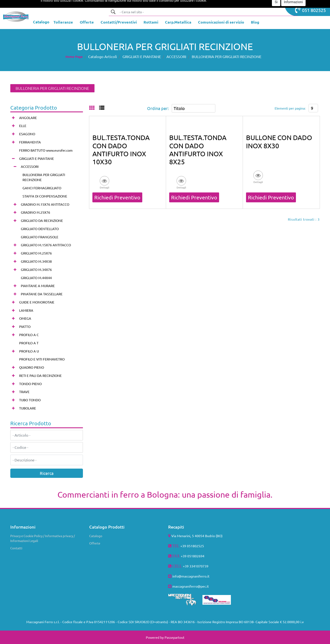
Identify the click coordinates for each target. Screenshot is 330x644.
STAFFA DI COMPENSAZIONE (45, 196)
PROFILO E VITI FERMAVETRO (42, 359)
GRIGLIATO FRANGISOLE (40, 237)
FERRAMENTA (30, 142)
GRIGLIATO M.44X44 (36, 278)
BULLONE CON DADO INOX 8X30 (279, 141)
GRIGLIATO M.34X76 (36, 269)
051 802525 (310, 10)
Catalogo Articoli (103, 56)
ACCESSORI (176, 56)
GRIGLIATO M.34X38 (36, 261)
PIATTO (25, 326)
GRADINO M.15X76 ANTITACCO (45, 204)
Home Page (74, 57)
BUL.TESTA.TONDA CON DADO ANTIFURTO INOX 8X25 (198, 150)
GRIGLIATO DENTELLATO (40, 229)
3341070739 (199, 566)
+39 (186, 566)
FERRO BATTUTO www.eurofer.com (46, 150)
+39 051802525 (192, 546)
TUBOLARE (28, 408)
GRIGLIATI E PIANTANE (142, 56)
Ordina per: (158, 108)
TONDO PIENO (30, 384)
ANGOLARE (28, 118)
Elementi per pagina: (290, 108)
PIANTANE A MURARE (38, 286)
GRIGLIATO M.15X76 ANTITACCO (46, 245)
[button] (113, 12)
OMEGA (25, 318)
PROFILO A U (29, 351)
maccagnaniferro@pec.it (191, 586)
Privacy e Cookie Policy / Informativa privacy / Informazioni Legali (43, 538)
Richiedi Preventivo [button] (117, 197)
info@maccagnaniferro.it (191, 576)
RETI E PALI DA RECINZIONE (40, 375)
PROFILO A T (29, 343)
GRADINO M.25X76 (35, 212)
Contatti (16, 548)
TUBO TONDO (30, 400)
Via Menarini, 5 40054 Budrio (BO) (197, 536)
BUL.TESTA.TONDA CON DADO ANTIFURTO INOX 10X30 (121, 150)
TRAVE (24, 392)
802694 (199, 556)
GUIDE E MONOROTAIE (37, 302)
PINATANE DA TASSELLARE (42, 294)
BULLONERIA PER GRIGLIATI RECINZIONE (227, 56)
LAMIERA (26, 310)
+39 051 (187, 556)
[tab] (94, 108)
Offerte (95, 543)
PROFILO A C (29, 335)
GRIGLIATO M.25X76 (36, 253)
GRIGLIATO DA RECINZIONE (42, 220)
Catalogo (96, 536)
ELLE (23, 126)
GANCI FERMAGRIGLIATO (42, 188)
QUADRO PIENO (32, 367)
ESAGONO (27, 134)
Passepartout (174, 637)
